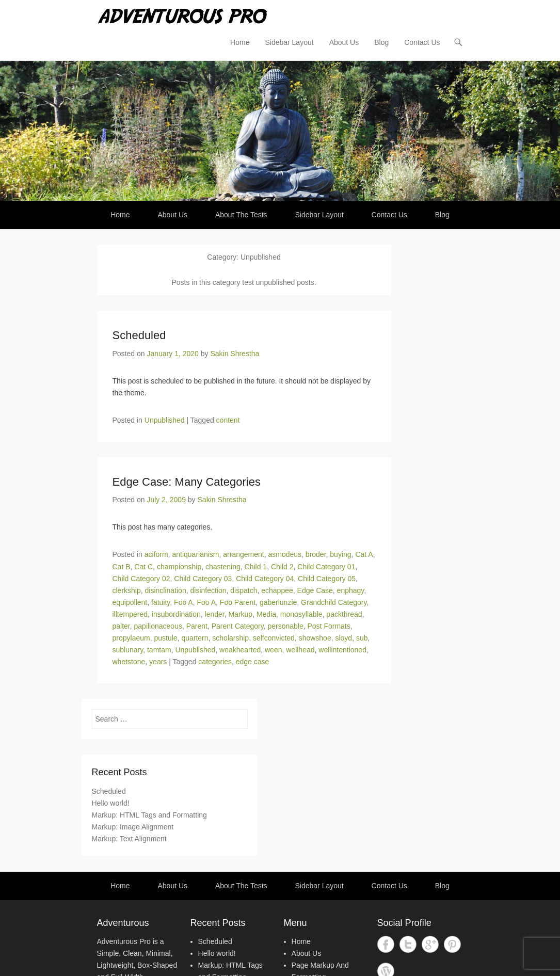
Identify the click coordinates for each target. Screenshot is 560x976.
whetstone (129, 662)
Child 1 (256, 567)
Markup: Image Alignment (133, 827)
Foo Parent (238, 602)
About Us (344, 42)
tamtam (159, 650)
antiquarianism (195, 554)
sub (362, 638)
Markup (240, 614)
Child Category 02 (141, 579)
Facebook (386, 944)
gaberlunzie (278, 602)
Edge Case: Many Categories (187, 482)
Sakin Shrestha (235, 354)
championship (179, 567)
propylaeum (131, 638)
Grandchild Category (334, 602)
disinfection (208, 590)
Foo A (183, 602)
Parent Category (238, 626)
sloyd (343, 638)
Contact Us (422, 42)
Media (266, 614)
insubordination (176, 614)
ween (273, 650)
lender (215, 614)
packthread (344, 614)
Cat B (122, 567)
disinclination (166, 590)
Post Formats (329, 626)
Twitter (408, 944)
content (228, 420)
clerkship (127, 590)
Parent (197, 626)
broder (316, 554)
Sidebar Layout (289, 42)
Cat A (364, 554)
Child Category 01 (326, 567)
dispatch (244, 590)
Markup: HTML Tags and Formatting (149, 815)
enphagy (351, 590)
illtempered (130, 614)
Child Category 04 (265, 579)
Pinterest (452, 944)
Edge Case (315, 590)
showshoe (315, 638)
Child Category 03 (203, 579)
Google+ (430, 944)
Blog (381, 42)
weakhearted (240, 650)
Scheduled (139, 335)
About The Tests (241, 215)
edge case (253, 662)
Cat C (143, 567)
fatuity (161, 602)
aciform (156, 554)
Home (240, 42)
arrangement (243, 554)
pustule (165, 638)
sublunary (128, 650)
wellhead (300, 650)
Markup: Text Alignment (129, 839)
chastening (223, 567)
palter (121, 626)
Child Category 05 (327, 579)
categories (215, 662)
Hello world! (111, 803)
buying (340, 554)
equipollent (130, 602)
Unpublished (165, 420)
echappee (277, 590)
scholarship (230, 638)
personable (285, 626)
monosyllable (301, 614)
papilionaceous (158, 626)
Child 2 (282, 567)
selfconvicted (274, 638)
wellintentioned (342, 650)
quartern (195, 638)
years (158, 662)
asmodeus (285, 554)
